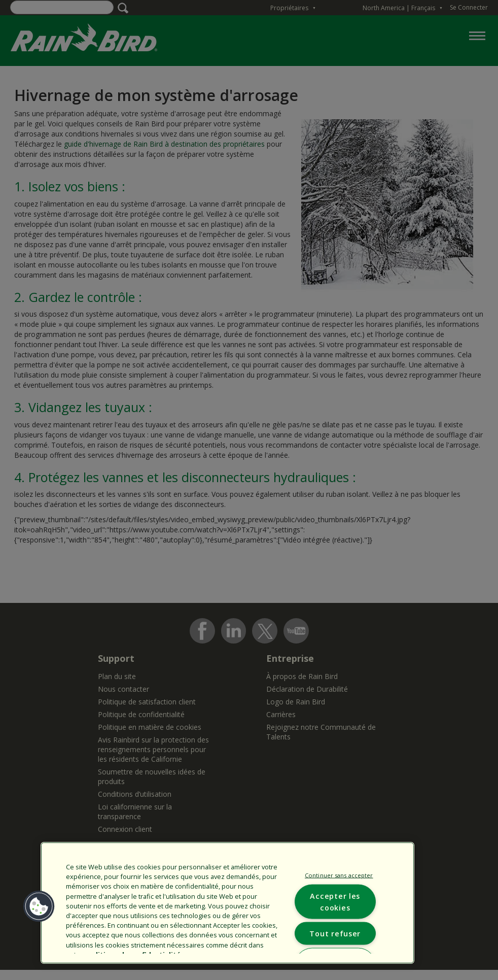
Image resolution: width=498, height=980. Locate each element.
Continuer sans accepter (339, 875)
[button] (39, 906)
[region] (227, 903)
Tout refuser (335, 934)
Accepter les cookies (335, 902)
